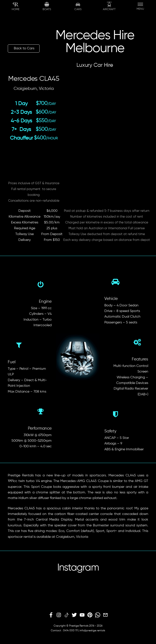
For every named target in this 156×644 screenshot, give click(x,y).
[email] (105, 615)
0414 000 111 (70, 631)
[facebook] (51, 615)
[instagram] (59, 615)
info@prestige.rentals (92, 631)
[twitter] (74, 615)
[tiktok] (67, 615)
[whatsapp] (98, 615)
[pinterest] (90, 615)
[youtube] (82, 615)
